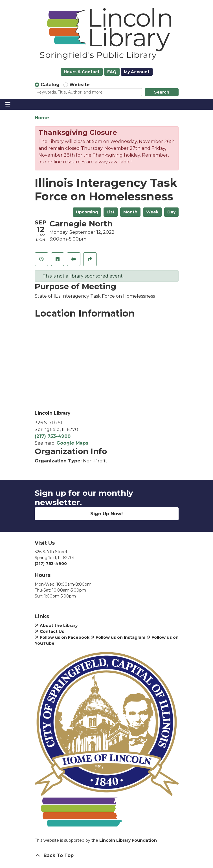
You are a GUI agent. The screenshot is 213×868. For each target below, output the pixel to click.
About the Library (56, 625)
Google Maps (72, 443)
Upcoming (87, 212)
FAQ (112, 72)
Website (80, 85)
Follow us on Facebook (62, 637)
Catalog (50, 85)
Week (152, 212)
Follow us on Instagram (118, 637)
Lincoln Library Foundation (128, 840)
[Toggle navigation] (8, 104)
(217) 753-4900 (53, 436)
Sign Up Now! (107, 514)
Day (171, 212)
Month (130, 212)
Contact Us (49, 631)
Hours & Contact (82, 72)
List (111, 212)
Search (162, 92)
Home (42, 118)
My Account (137, 72)
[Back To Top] (107, 856)
